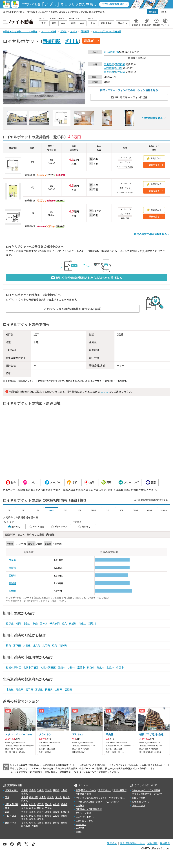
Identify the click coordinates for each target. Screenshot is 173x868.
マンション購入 (83, 798)
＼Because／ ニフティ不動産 (146, 790)
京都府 (40, 812)
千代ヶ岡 (55, 623)
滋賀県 (48, 812)
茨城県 (58, 797)
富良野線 (109, 64)
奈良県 (56, 812)
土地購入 (80, 805)
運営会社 (112, 843)
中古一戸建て (111, 802)
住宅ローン (81, 824)
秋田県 (49, 689)
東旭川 (73, 623)
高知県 (40, 819)
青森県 (19, 689)
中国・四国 (10, 816)
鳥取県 (40, 816)
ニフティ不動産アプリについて (147, 794)
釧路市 (91, 667)
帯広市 (101, 667)
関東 (7, 797)
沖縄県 (35, 826)
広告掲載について (141, 802)
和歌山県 (65, 812)
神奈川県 (34, 797)
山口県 (56, 816)
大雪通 (27, 645)
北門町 (46, 645)
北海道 (108, 52)
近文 (64, 623)
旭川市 (72, 41)
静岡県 (40, 808)
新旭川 (92, 623)
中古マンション (117, 798)
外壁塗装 (80, 828)
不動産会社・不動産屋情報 (89, 809)
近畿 (7, 812)
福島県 (68, 689)
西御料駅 (52, 41)
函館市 (62, 667)
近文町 (36, 645)
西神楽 (12, 591)
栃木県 (66, 797)
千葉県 (50, 797)
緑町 (55, 645)
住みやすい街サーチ (85, 817)
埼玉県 (43, 797)
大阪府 (25, 812)
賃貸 (78, 790)
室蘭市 (81, 667)
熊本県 (48, 823)
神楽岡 (12, 560)
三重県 (48, 808)
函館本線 (109, 68)
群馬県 (25, 800)
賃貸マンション (89, 790)
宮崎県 (64, 823)
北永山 (27, 623)
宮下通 (17, 645)
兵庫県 (32, 812)
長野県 (40, 804)
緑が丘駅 (120, 72)
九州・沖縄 (10, 823)
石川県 (56, 804)
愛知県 (25, 808)
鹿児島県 (26, 826)
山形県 (58, 689)
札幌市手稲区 (31, 667)
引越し (79, 832)
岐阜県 (32, 808)
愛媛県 (32, 819)
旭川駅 (119, 68)
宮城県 (39, 689)
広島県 (25, 816)
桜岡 (18, 623)
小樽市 (71, 667)
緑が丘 (12, 568)
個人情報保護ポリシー (132, 843)
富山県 (48, 804)
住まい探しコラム (84, 820)
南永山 (83, 623)
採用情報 (165, 843)
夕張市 (120, 667)
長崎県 (40, 823)
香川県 (25, 819)
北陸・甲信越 (12, 804)
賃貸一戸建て (120, 790)
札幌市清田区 (48, 667)
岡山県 (32, 816)
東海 (7, 808)
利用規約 (152, 843)
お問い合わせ (139, 798)
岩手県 (29, 689)
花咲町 (63, 645)
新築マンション (99, 798)
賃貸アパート (105, 790)
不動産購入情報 (83, 794)
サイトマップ (139, 805)
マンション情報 (83, 813)
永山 (35, 623)
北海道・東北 (12, 790)
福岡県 (25, 823)
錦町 (8, 645)
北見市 (110, 667)
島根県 (48, 816)
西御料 (12, 575)
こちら (104, 392)
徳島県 (64, 816)
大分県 (56, 823)
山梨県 (32, 804)
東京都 (25, 797)
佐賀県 (32, 823)
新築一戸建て (96, 802)
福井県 (64, 804)
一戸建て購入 (82, 802)
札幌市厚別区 (14, 667)
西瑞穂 (12, 583)
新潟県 (25, 804)
